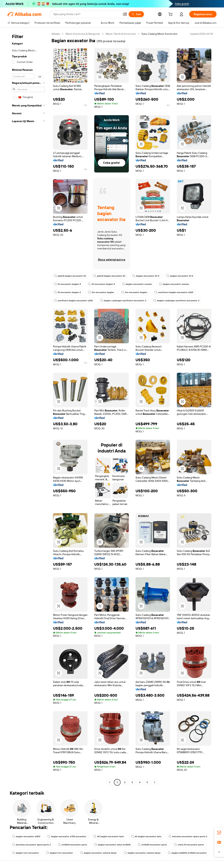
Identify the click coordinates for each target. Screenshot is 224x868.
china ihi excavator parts (189, 845)
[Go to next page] (155, 782)
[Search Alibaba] (87, 14)
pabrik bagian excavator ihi (70, 276)
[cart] (171, 15)
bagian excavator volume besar (98, 853)
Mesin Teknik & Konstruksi (121, 34)
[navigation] (28, 409)
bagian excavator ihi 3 (146, 276)
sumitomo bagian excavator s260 (174, 292)
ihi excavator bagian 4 (67, 284)
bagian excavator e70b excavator (67, 836)
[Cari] (136, 14)
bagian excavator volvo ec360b (112, 845)
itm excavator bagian (101, 292)
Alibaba (56, 34)
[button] (125, 14)
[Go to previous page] (110, 782)
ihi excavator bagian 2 (67, 292)
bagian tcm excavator (26, 853)
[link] (219, 833)
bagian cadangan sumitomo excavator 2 (123, 301)
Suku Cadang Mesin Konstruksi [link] (159, 34)
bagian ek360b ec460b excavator (187, 853)
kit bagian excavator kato (109, 836)
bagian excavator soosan (137, 284)
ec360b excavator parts (72, 845)
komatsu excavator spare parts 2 (188, 836)
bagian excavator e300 (26, 836)
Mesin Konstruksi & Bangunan (83, 34)
